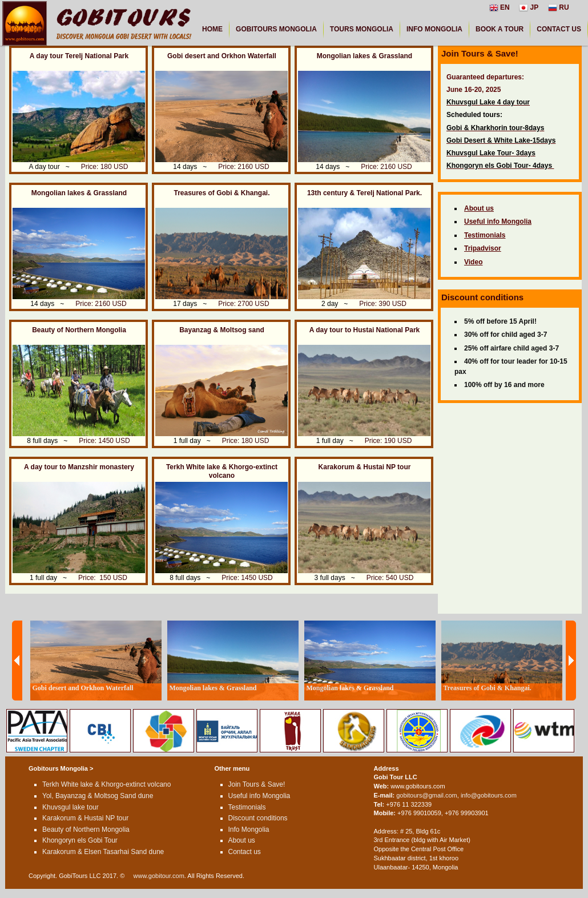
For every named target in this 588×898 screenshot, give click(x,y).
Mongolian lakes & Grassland (365, 56)
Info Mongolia (249, 829)
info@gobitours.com (489, 795)
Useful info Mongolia (259, 796)
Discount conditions (258, 818)
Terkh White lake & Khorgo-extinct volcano (222, 471)
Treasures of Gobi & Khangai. (221, 193)
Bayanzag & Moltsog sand (222, 330)
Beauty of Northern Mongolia (79, 330)
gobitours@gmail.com (427, 795)
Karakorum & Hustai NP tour (365, 467)
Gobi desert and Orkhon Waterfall (222, 56)
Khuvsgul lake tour (71, 807)
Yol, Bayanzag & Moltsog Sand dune (98, 796)
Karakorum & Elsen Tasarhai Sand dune (103, 852)
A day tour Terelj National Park (79, 56)
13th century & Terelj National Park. (365, 193)
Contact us (245, 852)
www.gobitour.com (159, 876)
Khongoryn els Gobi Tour (80, 840)
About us (242, 840)
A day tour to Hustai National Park (365, 330)
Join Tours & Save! (257, 784)
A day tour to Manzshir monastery (79, 467)
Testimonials (247, 807)
